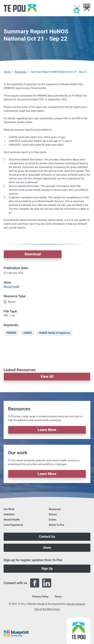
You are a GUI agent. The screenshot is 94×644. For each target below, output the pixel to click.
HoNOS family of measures (54, 333)
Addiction (9, 514)
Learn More (47, 430)
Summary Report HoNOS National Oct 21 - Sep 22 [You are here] (59, 72)
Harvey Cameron (76, 604)
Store (47, 548)
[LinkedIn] (47, 583)
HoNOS (28, 333)
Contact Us (47, 537)
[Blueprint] (16, 634)
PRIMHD (11, 333)
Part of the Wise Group (47, 609)
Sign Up (47, 568)
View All (47, 377)
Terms (58, 597)
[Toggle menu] (87, 6)
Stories (53, 514)
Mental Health (12, 287)
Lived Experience (13, 525)
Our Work (9, 509)
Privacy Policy (41, 597)
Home (7, 72)
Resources (21, 72)
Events (53, 520)
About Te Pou (57, 525)
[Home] (20, 8)
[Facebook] (35, 583)
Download (33, 254)
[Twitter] (59, 583)
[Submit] (77, 11)
